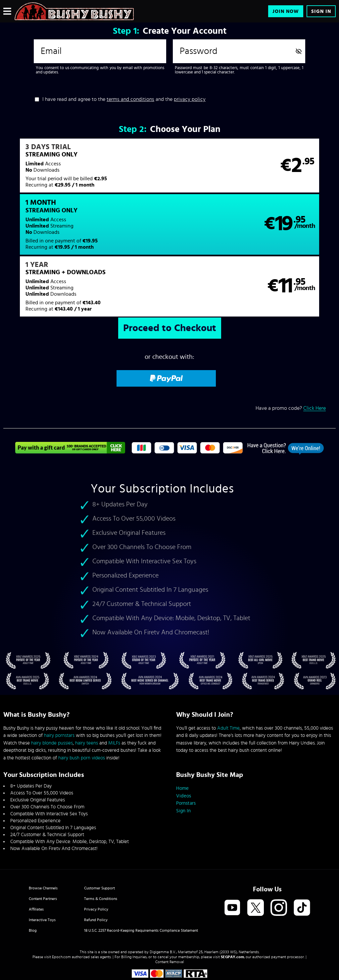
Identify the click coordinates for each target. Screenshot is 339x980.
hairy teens (87, 711)
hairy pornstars (59, 703)
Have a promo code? (291, 356)
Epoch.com (61, 925)
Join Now (286, 11)
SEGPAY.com (232, 925)
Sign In (321, 11)
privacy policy (190, 99)
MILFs (114, 711)
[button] (86, 170)
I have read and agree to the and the (124, 99)
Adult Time (228, 696)
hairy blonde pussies (52, 711)
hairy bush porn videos (82, 726)
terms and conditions (130, 99)
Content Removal (170, 930)
